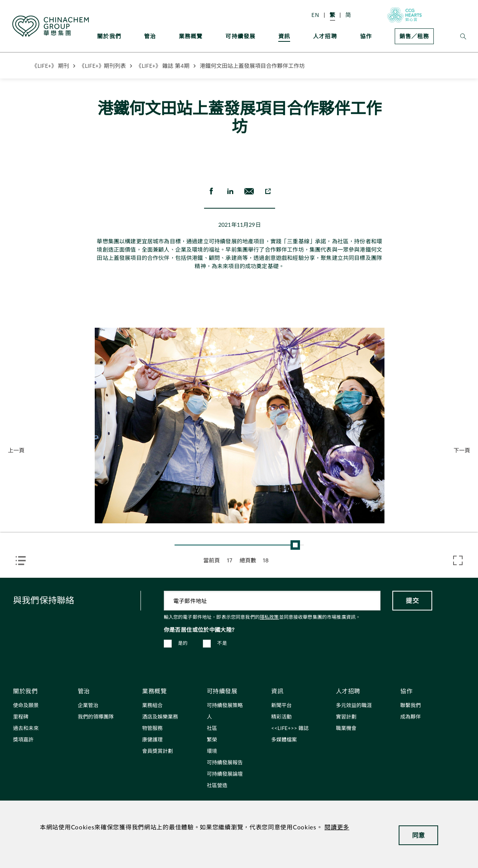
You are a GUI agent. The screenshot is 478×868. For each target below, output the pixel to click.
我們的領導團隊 (96, 717)
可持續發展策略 (225, 706)
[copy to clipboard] (268, 191)
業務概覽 (191, 36)
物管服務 (152, 729)
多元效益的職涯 (354, 706)
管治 (150, 36)
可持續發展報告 (225, 763)
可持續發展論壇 (225, 774)
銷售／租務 (414, 36)
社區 (212, 729)
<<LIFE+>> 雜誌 (290, 729)
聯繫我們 (411, 706)
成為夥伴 (411, 717)
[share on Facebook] (211, 191)
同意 (419, 835)
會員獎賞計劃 (157, 751)
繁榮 (212, 740)
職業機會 (346, 729)
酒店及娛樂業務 (160, 717)
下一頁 (462, 450)
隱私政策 (269, 617)
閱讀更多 (337, 828)
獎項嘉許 (23, 740)
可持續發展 (240, 36)
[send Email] (249, 191)
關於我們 (109, 36)
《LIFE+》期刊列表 (103, 66)
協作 (366, 36)
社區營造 (217, 786)
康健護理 (152, 740)
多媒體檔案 (284, 740)
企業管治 (88, 706)
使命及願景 (26, 706)
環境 (212, 751)
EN (315, 15)
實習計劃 (346, 717)
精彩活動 (281, 717)
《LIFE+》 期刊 (51, 66)
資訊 (284, 36)
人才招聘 (325, 36)
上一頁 (16, 450)
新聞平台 (281, 706)
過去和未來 (26, 729)
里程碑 (21, 717)
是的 (183, 643)
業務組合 (152, 706)
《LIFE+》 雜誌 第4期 (163, 66)
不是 (222, 643)
